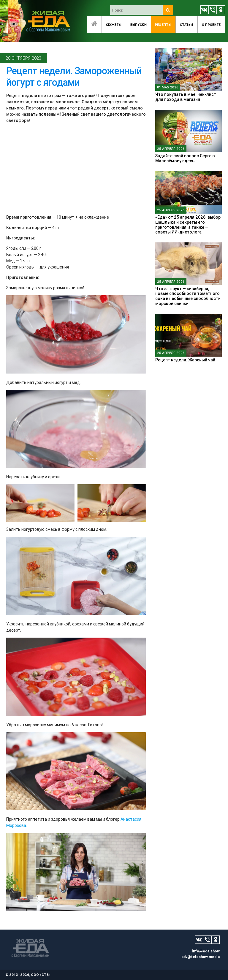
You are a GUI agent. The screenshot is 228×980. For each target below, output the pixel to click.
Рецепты (163, 25)
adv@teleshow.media (201, 957)
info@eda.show (206, 951)
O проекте (211, 25)
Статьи (187, 25)
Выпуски (138, 25)
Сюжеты (114, 25)
